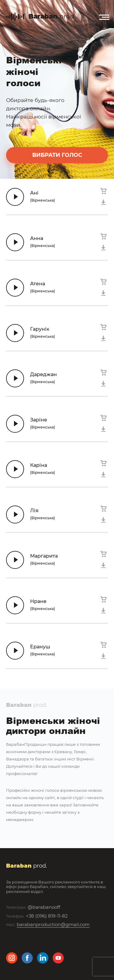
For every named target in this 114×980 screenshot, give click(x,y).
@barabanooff (44, 907)
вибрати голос (57, 155)
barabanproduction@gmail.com (53, 924)
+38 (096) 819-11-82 (47, 916)
